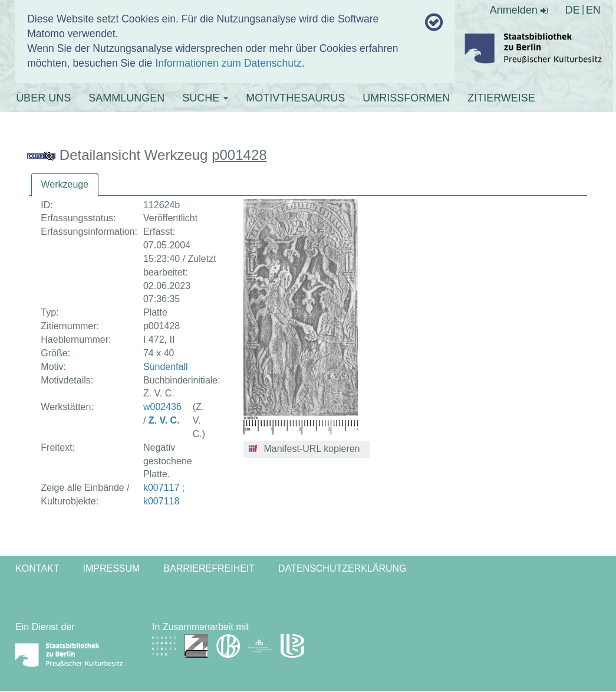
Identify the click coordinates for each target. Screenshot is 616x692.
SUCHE (205, 98)
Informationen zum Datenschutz (228, 63)
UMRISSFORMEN (406, 98)
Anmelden (519, 10)
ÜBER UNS (43, 98)
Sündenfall (166, 367)
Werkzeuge (65, 184)
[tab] (65, 185)
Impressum (112, 568)
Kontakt (37, 568)
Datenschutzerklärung (342, 568)
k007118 (161, 501)
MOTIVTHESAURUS (295, 98)
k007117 (161, 488)
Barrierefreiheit (209, 568)
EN (593, 10)
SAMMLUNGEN (126, 98)
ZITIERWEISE (501, 98)
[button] (307, 450)
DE (573, 10)
